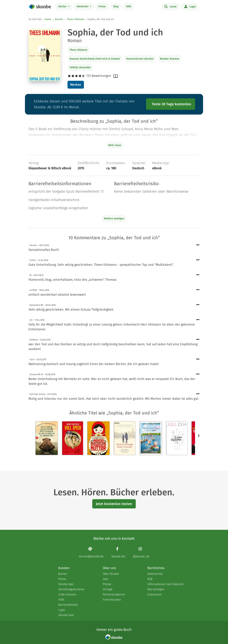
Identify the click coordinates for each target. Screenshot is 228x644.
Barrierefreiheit (68, 605)
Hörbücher (83, 6)
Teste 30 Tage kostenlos (171, 104)
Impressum (154, 594)
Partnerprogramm (114, 594)
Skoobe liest (66, 615)
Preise (102, 6)
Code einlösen (67, 594)
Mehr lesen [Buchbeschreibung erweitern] (115, 145)
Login (190, 6)
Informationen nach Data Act (165, 584)
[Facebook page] (118, 552)
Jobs (105, 579)
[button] (199, 436)
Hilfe (129, 6)
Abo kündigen (156, 589)
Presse (107, 584)
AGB (150, 579)
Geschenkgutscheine (71, 589)
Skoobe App (66, 584)
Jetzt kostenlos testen (114, 504)
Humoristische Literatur (140, 59)
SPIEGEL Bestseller (80, 68)
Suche (171, 6)
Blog (116, 6)
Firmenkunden (112, 600)
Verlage (108, 589)
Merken (76, 85)
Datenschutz (155, 574)
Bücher (63, 6)
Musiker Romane (170, 59)
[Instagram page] (141, 552)
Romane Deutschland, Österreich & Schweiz (95, 59)
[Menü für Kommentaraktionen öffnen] (198, 245)
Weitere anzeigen (114, 219)
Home (48, 19)
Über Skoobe (111, 574)
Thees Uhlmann (76, 19)
